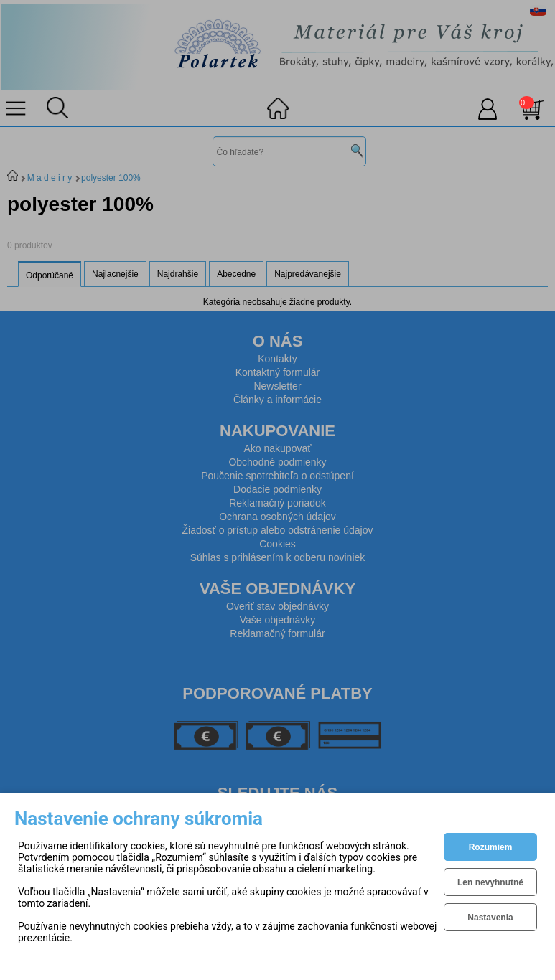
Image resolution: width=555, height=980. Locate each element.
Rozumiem (491, 847)
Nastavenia (490, 918)
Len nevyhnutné (490, 882)
